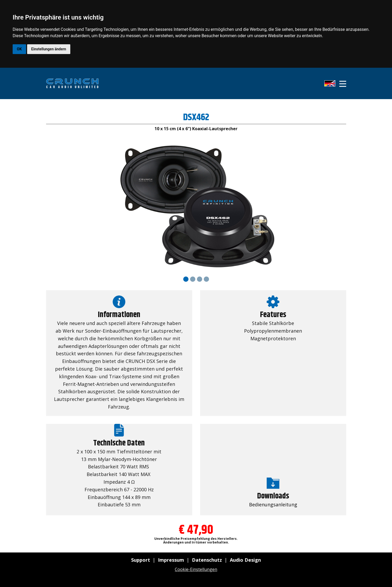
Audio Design (245, 560)
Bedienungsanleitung (273, 504)
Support (141, 560)
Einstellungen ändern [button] (49, 49)
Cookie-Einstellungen (196, 569)
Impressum (171, 560)
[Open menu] (343, 84)
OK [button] (19, 49)
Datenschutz (207, 560)
